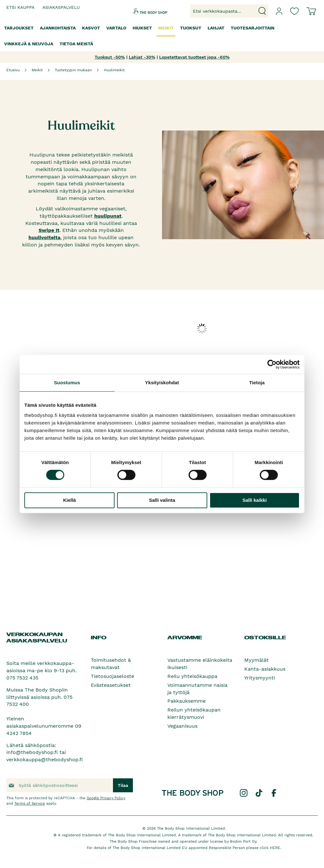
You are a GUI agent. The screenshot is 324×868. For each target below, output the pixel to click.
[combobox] (229, 11)
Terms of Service (30, 803)
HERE (275, 848)
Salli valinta (162, 500)
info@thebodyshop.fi (32, 752)
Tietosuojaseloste (112, 676)
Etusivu (13, 70)
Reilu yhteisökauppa (192, 676)
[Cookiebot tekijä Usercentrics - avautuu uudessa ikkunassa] (272, 364)
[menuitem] (19, 28)
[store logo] (145, 11)
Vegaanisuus (182, 726)
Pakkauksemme (187, 701)
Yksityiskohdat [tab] (162, 383)
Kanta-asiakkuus (265, 669)
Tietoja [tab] (257, 383)
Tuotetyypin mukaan (73, 70)
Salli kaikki (255, 500)
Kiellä (69, 500)
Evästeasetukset (111, 685)
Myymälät (256, 660)
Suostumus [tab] (67, 383)
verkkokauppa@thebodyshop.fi (45, 759)
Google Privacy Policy (106, 798)
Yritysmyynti (260, 678)
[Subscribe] (123, 785)
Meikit (37, 70)
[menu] (162, 36)
